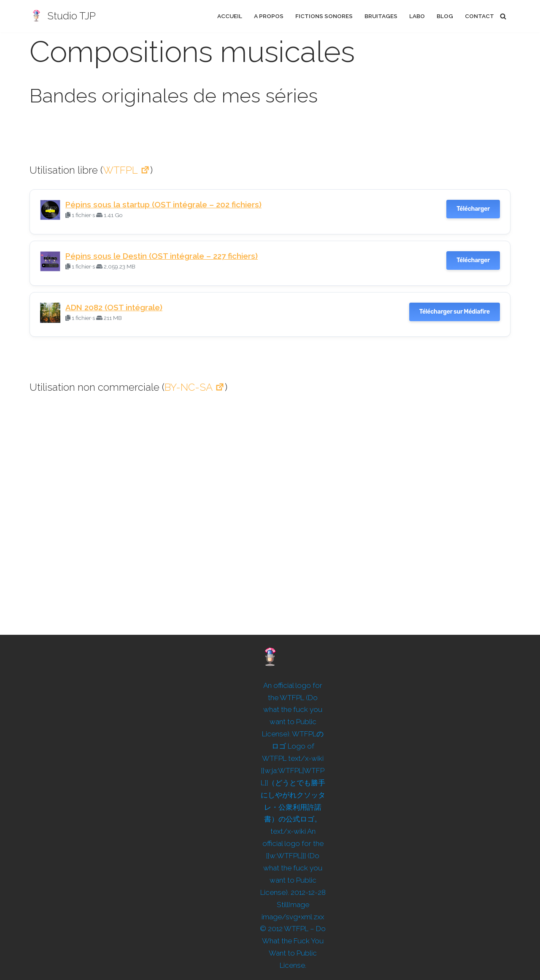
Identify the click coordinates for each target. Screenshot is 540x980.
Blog (445, 16)
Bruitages (381, 16)
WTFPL (127, 170)
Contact (479, 16)
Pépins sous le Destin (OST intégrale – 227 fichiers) (162, 256)
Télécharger (473, 209)
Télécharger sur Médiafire (455, 312)
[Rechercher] (503, 16)
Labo (417, 16)
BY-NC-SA (195, 387)
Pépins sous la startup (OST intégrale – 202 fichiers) (163, 204)
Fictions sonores (324, 16)
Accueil (230, 16)
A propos (269, 16)
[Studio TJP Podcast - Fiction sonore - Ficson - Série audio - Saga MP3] (63, 16)
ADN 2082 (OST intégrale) (114, 307)
